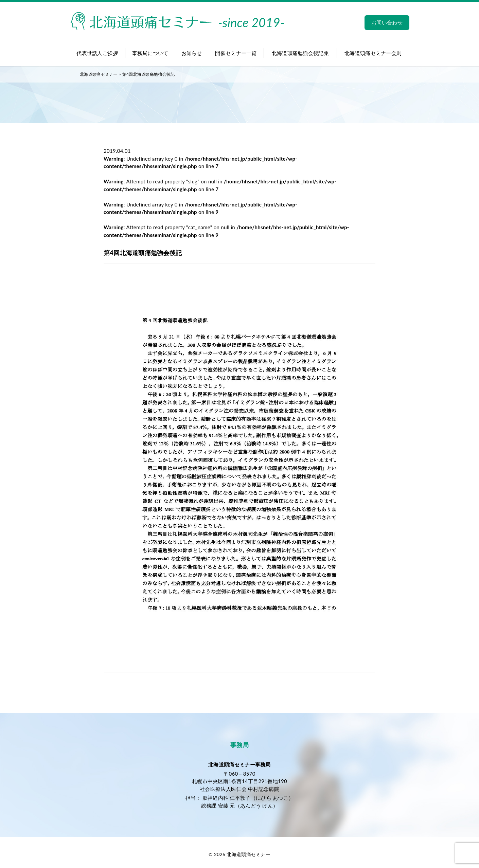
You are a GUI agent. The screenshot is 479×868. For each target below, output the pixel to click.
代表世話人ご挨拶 (97, 53)
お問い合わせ (387, 22)
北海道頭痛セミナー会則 (373, 53)
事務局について (150, 53)
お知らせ (192, 53)
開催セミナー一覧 (236, 53)
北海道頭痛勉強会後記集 (300, 53)
